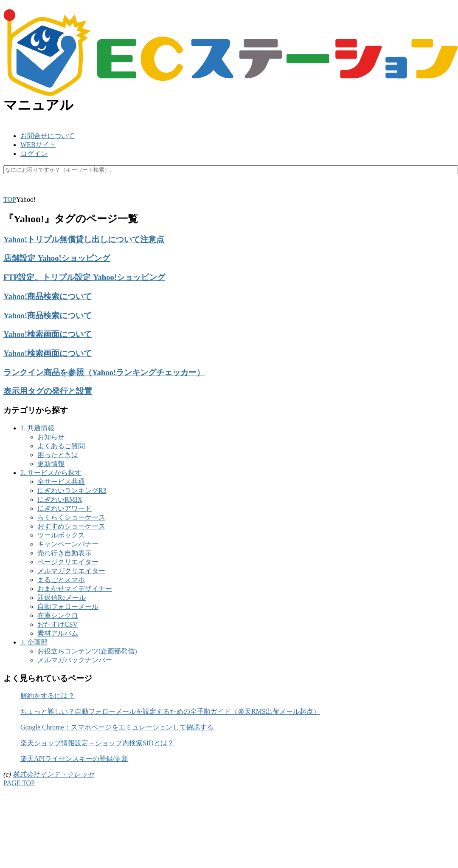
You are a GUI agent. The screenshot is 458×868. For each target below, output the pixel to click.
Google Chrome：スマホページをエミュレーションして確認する (117, 727)
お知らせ (51, 437)
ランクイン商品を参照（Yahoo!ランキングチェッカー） (104, 372)
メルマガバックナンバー (75, 660)
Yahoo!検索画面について (48, 334)
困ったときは (58, 455)
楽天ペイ (39, 190)
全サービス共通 (61, 482)
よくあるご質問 (61, 446)
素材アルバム (58, 633)
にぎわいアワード (65, 508)
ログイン (34, 154)
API (67, 190)
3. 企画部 (34, 642)
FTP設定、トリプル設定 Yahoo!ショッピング (84, 277)
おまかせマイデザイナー (75, 589)
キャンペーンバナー (68, 544)
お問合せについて (48, 136)
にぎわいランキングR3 (72, 491)
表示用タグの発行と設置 (48, 391)
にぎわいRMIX (60, 499)
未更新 (191, 190)
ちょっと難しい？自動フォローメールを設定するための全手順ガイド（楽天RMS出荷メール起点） (170, 711)
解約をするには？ (48, 696)
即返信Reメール (62, 598)
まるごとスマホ (61, 580)
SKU (10, 190)
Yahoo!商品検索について (48, 296)
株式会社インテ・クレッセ (53, 774)
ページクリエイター (68, 562)
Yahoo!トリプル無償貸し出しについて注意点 (84, 239)
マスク (133, 190)
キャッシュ (98, 190)
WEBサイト (38, 145)
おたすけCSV (58, 624)
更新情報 (51, 464)
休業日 (162, 190)
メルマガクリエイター (71, 571)
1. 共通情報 (37, 428)
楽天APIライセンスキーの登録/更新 (74, 759)
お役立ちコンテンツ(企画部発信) (87, 651)
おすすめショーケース (71, 526)
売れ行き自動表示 (65, 553)
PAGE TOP (19, 783)
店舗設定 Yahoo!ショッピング (57, 258)
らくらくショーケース (71, 517)
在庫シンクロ (58, 615)
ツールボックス (61, 535)
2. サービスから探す (51, 473)
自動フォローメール (68, 606)
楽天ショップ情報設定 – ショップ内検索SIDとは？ (97, 743)
